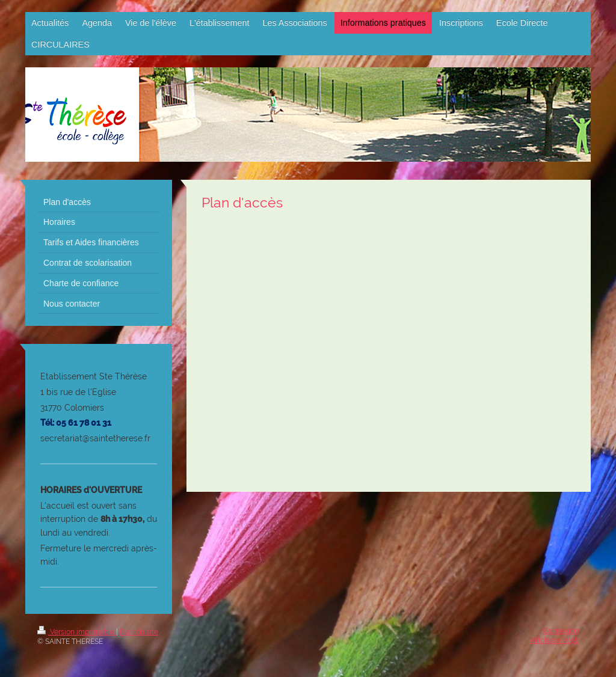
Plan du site (139, 632)
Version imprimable (77, 632)
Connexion (561, 631)
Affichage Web (554, 640)
